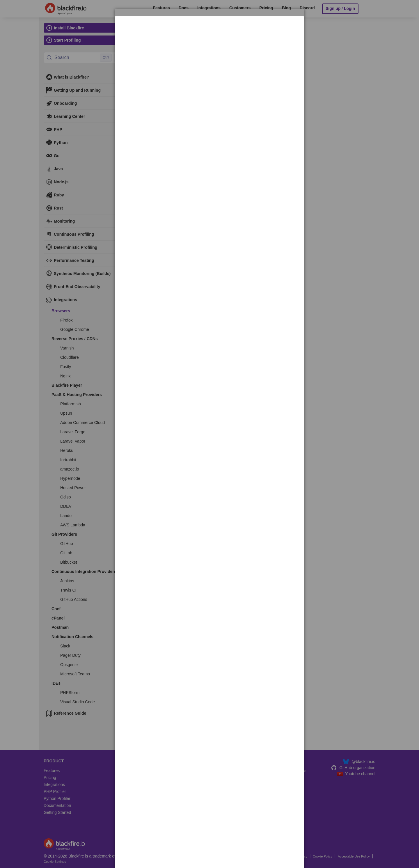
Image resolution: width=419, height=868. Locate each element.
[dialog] (210, 34)
